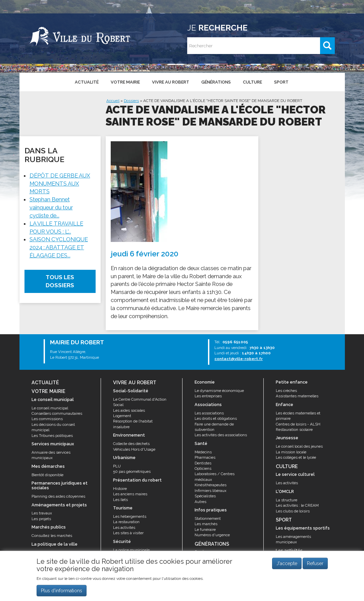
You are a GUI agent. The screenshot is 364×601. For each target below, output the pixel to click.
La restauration (126, 522)
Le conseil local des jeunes (299, 446)
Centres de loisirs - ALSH (298, 424)
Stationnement (208, 518)
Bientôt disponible (47, 475)
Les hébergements (130, 516)
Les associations (209, 413)
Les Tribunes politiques (52, 436)
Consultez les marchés (52, 536)
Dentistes (203, 463)
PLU (117, 466)
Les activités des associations (221, 435)
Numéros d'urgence (212, 535)
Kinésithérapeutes (211, 485)
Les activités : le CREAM (297, 505)
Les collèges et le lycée (296, 457)
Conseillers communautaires (57, 413)
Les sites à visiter (128, 533)
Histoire (120, 489)
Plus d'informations (62, 592)
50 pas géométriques (132, 471)
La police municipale (131, 550)
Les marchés (206, 524)
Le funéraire (205, 530)
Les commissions (47, 419)
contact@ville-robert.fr (239, 359)
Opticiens (203, 468)
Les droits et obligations (216, 418)
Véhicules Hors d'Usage (134, 449)
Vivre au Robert (171, 82)
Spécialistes (205, 496)
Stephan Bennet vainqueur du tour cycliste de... (51, 207)
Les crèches (286, 391)
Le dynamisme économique (219, 391)
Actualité (87, 82)
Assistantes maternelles (297, 396)
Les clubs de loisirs (293, 511)
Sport (281, 82)
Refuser (315, 565)
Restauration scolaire (294, 430)
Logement (122, 416)
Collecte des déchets (131, 444)
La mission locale (291, 452)
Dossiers (131, 101)
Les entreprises (208, 396)
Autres (200, 502)
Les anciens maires (130, 494)
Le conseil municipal (50, 408)
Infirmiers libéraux (211, 491)
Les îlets (120, 500)
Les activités (124, 528)
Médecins (203, 452)
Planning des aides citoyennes (58, 496)
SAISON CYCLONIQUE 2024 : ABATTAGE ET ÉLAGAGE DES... (59, 247)
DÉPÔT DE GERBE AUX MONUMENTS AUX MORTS (60, 184)
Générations (216, 82)
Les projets (41, 519)
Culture (252, 82)
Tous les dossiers (60, 281)
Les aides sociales (129, 410)
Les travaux (42, 513)
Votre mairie (125, 82)
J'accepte (287, 565)
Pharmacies (205, 457)
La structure (287, 500)
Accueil (113, 101)
